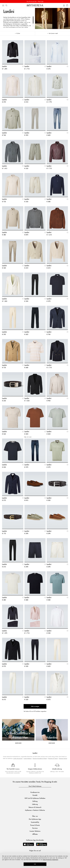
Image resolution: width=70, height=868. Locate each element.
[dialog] (35, 861)
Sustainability (35, 822)
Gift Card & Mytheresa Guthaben (35, 798)
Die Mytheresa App (35, 819)
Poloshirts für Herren (53, 758)
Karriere (35, 828)
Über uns (35, 816)
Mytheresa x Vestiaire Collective (35, 810)
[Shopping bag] (67, 5)
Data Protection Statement (50, 860)
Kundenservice (35, 792)
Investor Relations (35, 831)
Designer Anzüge (63, 758)
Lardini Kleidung (28, 758)
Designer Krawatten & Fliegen (40, 758)
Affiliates (35, 834)
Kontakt (35, 795)
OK (35, 864)
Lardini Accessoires (18, 758)
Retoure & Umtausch (35, 807)
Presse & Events (35, 825)
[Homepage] (35, 5)
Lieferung (35, 804)
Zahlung (35, 801)
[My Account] (64, 5)
